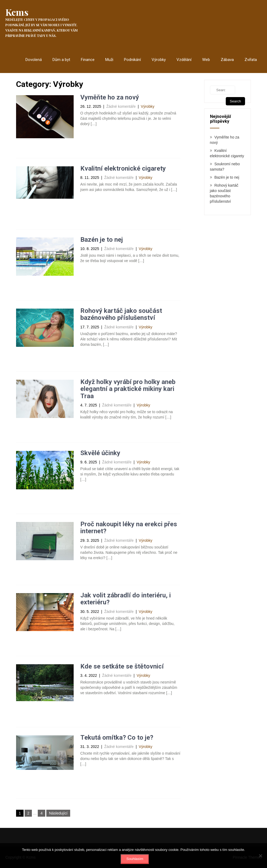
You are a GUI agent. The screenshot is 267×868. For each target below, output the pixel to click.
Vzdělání (184, 60)
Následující (58, 813)
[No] (260, 856)
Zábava (227, 60)
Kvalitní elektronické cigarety (123, 168)
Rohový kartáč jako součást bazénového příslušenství (121, 314)
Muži (109, 60)
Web (206, 60)
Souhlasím (135, 859)
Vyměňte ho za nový (110, 97)
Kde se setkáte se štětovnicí (122, 666)
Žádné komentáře (121, 106)
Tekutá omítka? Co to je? (117, 738)
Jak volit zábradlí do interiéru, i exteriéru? (126, 599)
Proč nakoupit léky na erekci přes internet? (129, 528)
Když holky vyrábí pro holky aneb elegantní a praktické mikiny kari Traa (128, 389)
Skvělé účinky (100, 453)
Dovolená (34, 60)
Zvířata (251, 60)
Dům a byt (61, 60)
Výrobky (159, 60)
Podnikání (132, 60)
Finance (88, 60)
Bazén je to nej (102, 240)
